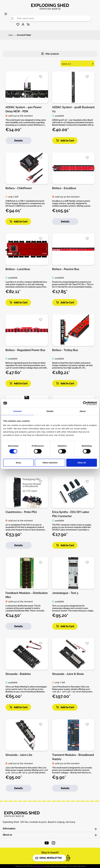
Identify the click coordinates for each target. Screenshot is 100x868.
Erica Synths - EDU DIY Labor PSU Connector (71, 514)
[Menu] (6, 14)
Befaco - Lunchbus (18, 269)
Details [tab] (50, 411)
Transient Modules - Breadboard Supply (73, 757)
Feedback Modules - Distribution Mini (27, 595)
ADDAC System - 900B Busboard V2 (73, 109)
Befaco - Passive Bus (66, 269)
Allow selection (50, 463)
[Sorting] (78, 64)
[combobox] (53, 18)
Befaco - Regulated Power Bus (25, 350)
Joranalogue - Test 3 (65, 593)
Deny (18, 463)
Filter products (50, 54)
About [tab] (83, 411)
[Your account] (23, 25)
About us (7, 835)
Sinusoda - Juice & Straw (68, 674)
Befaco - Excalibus (64, 188)
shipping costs (39, 866)
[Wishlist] (18, 25)
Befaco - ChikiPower (19, 188)
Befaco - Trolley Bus (65, 350)
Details (19, 141)
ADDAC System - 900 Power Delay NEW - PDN (24, 109)
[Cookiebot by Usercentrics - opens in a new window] (85, 403)
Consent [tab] (17, 411)
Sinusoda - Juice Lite (19, 755)
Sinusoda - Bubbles (18, 674)
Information (9, 829)
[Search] (12, 18)
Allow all (82, 463)
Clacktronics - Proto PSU (21, 512)
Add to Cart (65, 141)
